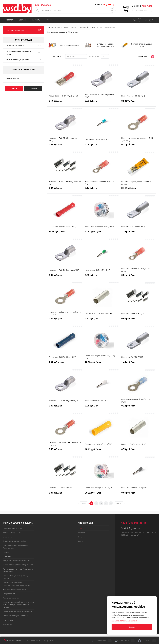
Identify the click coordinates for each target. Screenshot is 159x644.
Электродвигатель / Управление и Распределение (15, 547)
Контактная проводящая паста (17, 60)
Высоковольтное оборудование (15, 589)
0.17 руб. (101, 190)
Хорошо (132, 627)
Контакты (36, 20)
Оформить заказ (142, 10)
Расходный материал (11, 598)
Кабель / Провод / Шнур (12, 533)
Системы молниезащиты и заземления (18, 612)
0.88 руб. (138, 103)
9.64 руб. (65, 364)
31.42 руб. (138, 190)
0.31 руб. (138, 146)
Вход (37, 4)
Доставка (23, 20)
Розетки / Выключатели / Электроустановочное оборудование (17, 584)
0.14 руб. (65, 103)
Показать (14, 88)
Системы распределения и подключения (18, 565)
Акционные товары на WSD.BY (14, 528)
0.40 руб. (65, 451)
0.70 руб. (138, 451)
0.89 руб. (101, 103)
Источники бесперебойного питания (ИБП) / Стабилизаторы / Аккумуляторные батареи (19, 605)
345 (40, 53)
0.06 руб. (101, 408)
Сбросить (33, 88)
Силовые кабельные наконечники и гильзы (19, 53)
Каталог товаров (23, 30)
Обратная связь (12, 641)
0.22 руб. (138, 408)
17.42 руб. (101, 234)
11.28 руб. (65, 234)
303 (40, 46)
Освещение (7, 556)
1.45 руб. (138, 364)
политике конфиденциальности (124, 620)
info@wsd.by (134, 528)
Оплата (49, 20)
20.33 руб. (101, 364)
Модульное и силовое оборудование (16, 561)
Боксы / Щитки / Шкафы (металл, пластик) (15, 577)
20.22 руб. (101, 495)
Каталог (9, 20)
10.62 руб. (101, 451)
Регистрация (46, 4)
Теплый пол (7, 624)
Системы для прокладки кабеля (15, 541)
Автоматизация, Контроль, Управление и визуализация (18, 570)
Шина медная (8, 537)
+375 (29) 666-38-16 (134, 523)
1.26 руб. (138, 234)
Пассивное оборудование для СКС (16, 616)
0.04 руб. (65, 190)
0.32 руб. (65, 321)
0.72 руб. (101, 321)
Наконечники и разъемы (15, 46)
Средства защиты (10, 594)
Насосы (6, 552)
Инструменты (8, 620)
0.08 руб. (101, 146)
